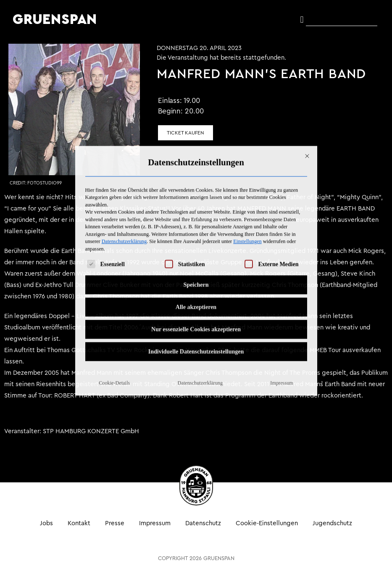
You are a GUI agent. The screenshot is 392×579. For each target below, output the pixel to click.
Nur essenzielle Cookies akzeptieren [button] (196, 257)
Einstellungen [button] (247, 168)
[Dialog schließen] (307, 83)
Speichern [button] (196, 212)
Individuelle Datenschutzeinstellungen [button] (196, 279)
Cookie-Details (114, 310)
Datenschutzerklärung (124, 168)
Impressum (282, 310)
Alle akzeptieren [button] (196, 234)
